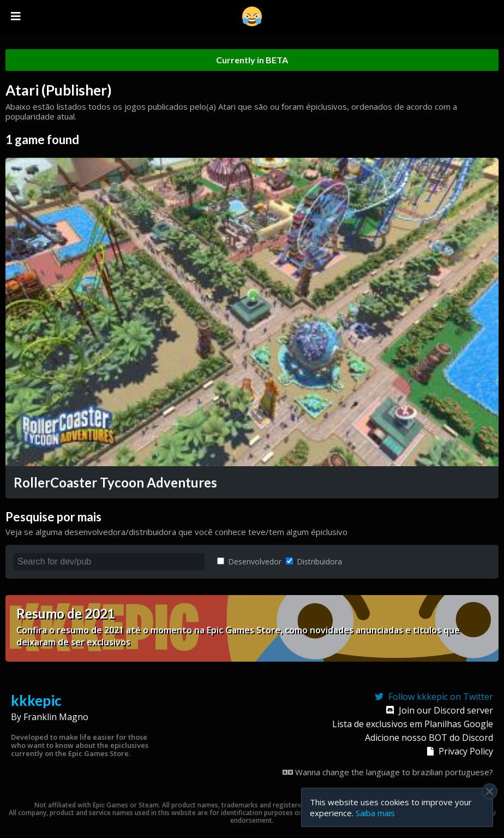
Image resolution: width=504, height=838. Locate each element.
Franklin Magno (56, 717)
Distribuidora (314, 561)
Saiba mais (375, 813)
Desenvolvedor (249, 561)
